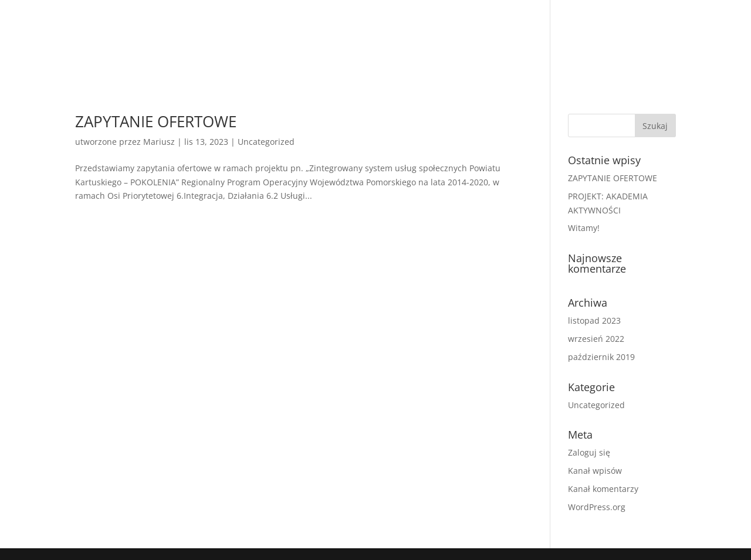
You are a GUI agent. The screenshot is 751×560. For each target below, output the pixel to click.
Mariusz (159, 142)
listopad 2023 (594, 320)
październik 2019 (601, 357)
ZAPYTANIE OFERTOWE (156, 121)
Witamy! (584, 228)
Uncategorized (266, 142)
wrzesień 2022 (596, 339)
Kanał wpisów (595, 471)
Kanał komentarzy (603, 489)
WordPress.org (597, 507)
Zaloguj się (589, 452)
